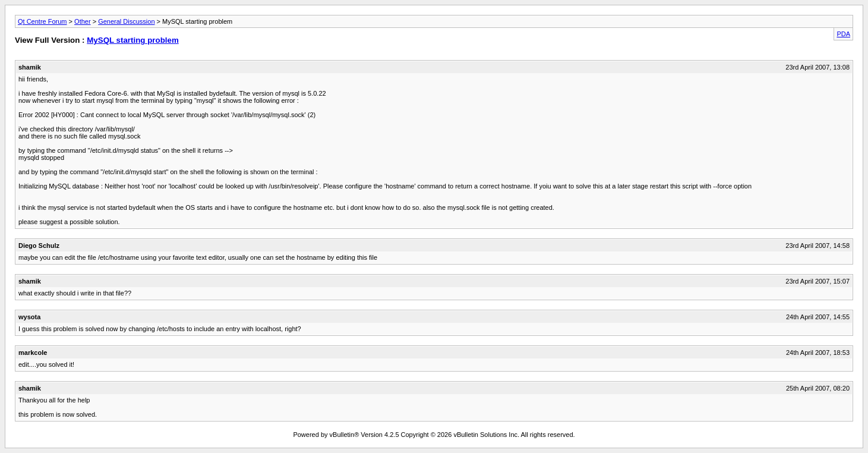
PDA (843, 34)
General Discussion (126, 21)
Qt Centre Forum (42, 21)
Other (83, 21)
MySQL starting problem (133, 40)
